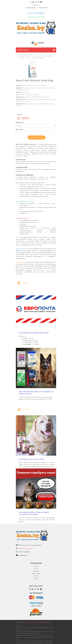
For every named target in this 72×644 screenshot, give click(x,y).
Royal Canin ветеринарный (45, 56)
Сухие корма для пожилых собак (32, 459)
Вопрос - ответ (36, 573)
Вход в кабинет (31, 8)
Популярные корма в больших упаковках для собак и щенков (36, 393)
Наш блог (23, 409)
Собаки (36, 566)
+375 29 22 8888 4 (24, 552)
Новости (22, 283)
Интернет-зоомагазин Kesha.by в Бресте (27, 54)
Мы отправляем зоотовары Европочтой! (34, 333)
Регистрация (43, 8)
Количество (19, 130)
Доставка (36, 571)
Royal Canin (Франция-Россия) (26, 56)
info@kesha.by (36, 5)
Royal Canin (21, 58)
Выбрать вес (20, 122)
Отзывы (36, 578)
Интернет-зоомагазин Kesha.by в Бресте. (34, 622)
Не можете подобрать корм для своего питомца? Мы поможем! (34, 513)
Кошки (36, 569)
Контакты (36, 576)
